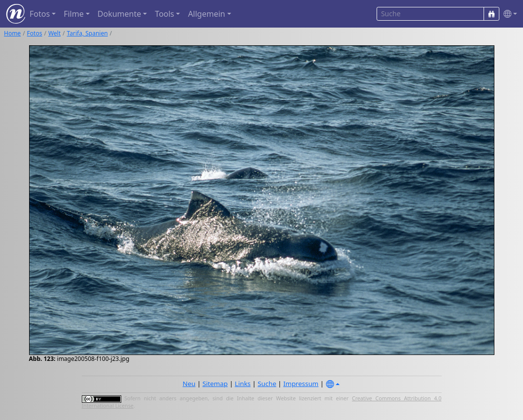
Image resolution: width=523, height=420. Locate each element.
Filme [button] (74, 14)
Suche (267, 384)
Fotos (35, 33)
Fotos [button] (40, 14)
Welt (54, 33)
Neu (189, 384)
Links (243, 384)
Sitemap (215, 384)
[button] (508, 14)
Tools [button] (164, 14)
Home (12, 33)
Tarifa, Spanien (87, 33)
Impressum (301, 384)
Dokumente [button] (119, 14)
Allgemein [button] (206, 14)
